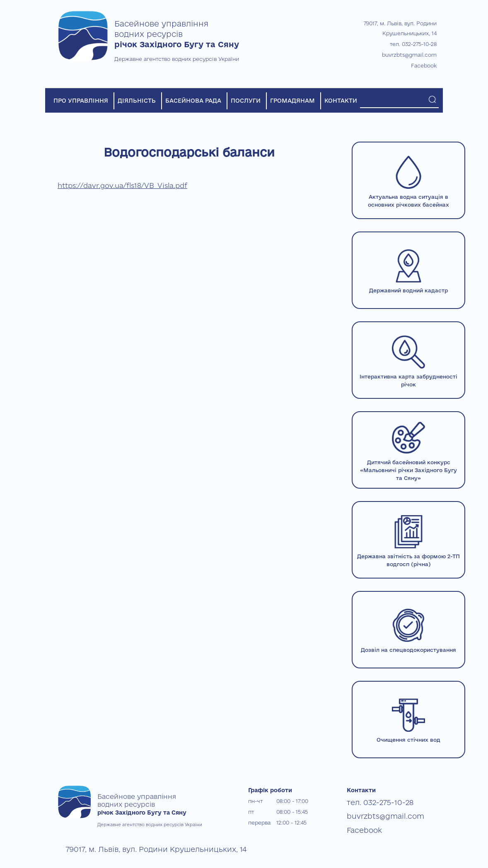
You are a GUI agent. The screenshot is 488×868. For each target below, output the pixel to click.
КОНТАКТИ (341, 101)
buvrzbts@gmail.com (409, 55)
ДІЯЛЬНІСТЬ (137, 101)
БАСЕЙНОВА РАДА (193, 101)
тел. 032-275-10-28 (413, 44)
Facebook (424, 65)
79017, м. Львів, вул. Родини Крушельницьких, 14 (130, 848)
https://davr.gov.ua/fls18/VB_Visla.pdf (122, 185)
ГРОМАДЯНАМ (292, 101)
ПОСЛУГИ (246, 101)
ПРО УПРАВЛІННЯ (81, 101)
